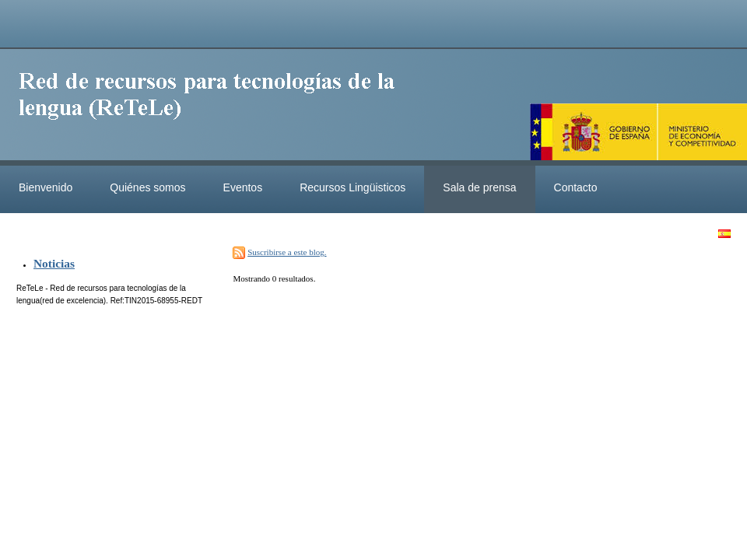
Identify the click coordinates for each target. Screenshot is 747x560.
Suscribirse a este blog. (287, 252)
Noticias (54, 263)
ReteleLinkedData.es (214, 107)
